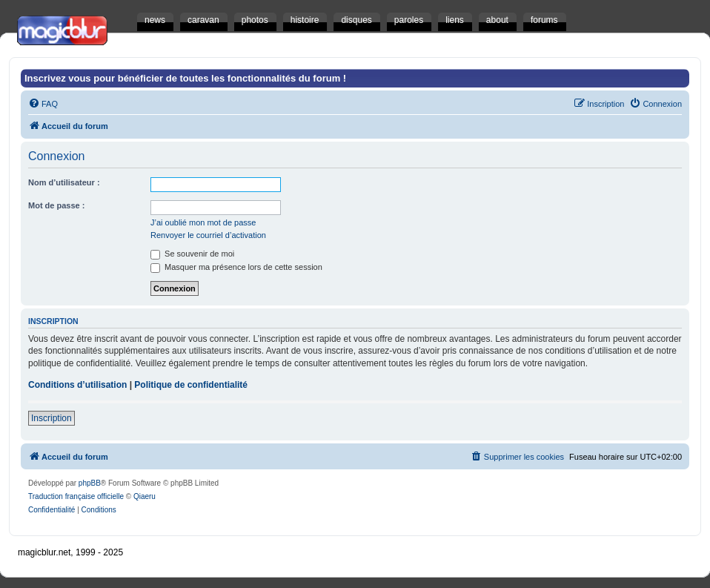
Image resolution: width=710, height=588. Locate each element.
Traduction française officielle (76, 496)
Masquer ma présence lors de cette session (236, 267)
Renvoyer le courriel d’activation (208, 235)
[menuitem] (43, 104)
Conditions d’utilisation (77, 385)
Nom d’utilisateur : (64, 182)
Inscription (52, 418)
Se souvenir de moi (192, 254)
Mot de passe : (56, 205)
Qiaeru (145, 496)
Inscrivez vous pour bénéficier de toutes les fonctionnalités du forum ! (185, 78)
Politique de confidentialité (191, 385)
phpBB (90, 483)
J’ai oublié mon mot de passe (203, 222)
